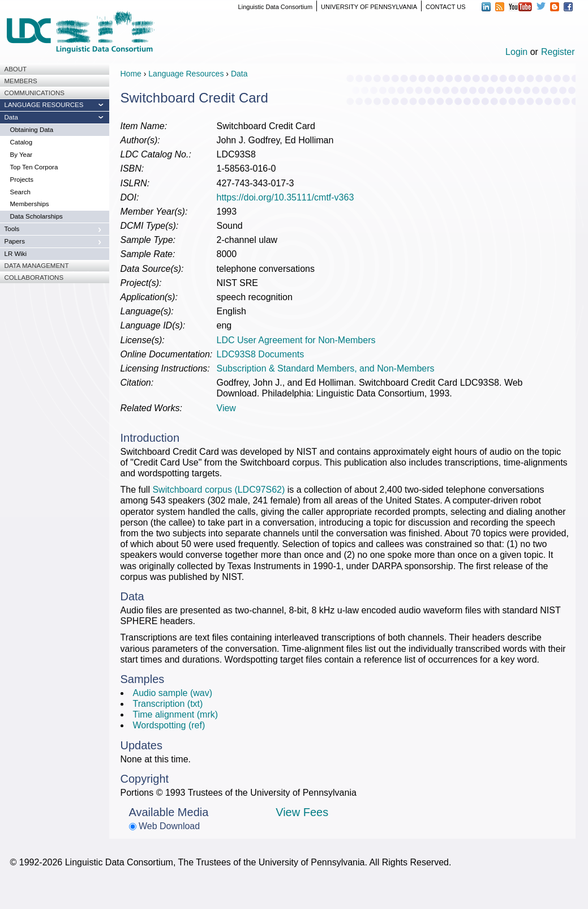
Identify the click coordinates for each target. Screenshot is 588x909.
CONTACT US (446, 7)
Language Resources (186, 74)
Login (516, 52)
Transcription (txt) (168, 704)
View (226, 408)
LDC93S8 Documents (261, 354)
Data (239, 74)
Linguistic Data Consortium (275, 7)
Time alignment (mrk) (176, 714)
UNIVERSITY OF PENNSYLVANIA (369, 7)
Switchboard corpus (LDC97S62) (218, 490)
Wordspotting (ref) (169, 725)
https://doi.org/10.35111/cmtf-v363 (286, 197)
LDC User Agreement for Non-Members (296, 340)
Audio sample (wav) (173, 693)
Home (131, 74)
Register (558, 52)
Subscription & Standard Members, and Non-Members (326, 368)
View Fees (302, 812)
